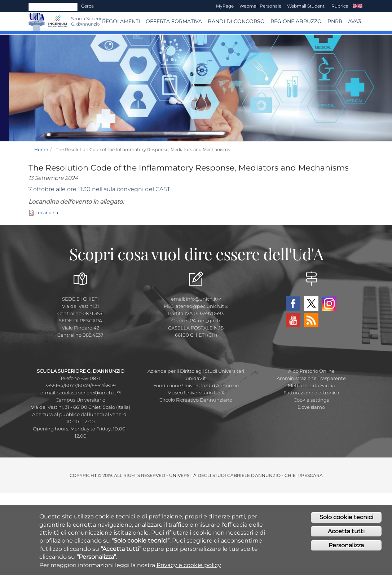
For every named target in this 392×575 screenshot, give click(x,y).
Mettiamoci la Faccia (311, 385)
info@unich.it (204, 299)
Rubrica (340, 6)
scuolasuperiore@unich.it (89, 393)
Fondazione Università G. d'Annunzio (196, 385)
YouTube (293, 320)
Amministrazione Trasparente (311, 378)
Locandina (47, 213)
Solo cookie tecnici (346, 519)
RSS (311, 320)
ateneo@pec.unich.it (202, 306)
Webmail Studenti (306, 6)
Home (41, 149)
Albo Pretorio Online (311, 371)
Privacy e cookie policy (189, 566)
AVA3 (354, 21)
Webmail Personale (260, 6)
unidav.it (196, 378)
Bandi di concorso (236, 21)
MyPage (225, 6)
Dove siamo (311, 407)
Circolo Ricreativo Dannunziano (196, 400)
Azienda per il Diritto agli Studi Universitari (196, 371)
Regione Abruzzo (296, 21)
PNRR (335, 21)
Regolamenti (121, 21)
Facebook (293, 304)
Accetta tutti (346, 533)
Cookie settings (311, 400)
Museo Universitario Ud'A (196, 393)
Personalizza (346, 547)
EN (358, 6)
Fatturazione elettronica (311, 393)
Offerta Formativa (174, 21)
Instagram (329, 304)
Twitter (311, 304)
